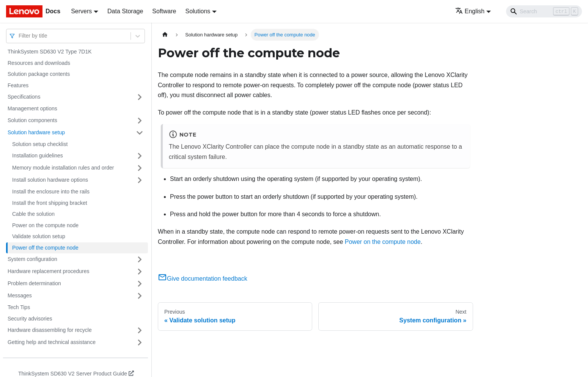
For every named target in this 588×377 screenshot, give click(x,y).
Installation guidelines (38, 156)
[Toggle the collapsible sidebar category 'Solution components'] (140, 121)
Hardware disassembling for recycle (50, 330)
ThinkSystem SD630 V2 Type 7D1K (50, 52)
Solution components (32, 120)
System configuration (32, 259)
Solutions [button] (198, 11)
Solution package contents (39, 74)
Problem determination (34, 283)
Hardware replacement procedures (49, 271)
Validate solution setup (39, 236)
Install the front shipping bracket (50, 203)
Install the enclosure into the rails (51, 192)
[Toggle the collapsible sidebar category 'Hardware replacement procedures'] (140, 272)
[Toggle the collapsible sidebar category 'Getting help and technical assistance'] (140, 342)
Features (18, 85)
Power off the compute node (45, 248)
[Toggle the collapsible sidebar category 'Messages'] (140, 296)
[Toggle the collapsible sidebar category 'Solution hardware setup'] (140, 133)
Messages (20, 295)
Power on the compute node (45, 225)
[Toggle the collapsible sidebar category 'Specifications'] (140, 97)
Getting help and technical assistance (52, 342)
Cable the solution (33, 214)
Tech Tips (19, 307)
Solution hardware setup (36, 132)
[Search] (544, 11)
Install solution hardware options (50, 180)
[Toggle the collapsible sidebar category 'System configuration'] (140, 259)
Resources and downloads (39, 63)
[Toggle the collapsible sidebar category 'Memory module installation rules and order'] (140, 168)
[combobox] (19, 36)
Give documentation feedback (203, 279)
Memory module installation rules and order (63, 168)
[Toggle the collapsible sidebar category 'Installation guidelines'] (140, 156)
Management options (32, 108)
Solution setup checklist (40, 144)
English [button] (470, 11)
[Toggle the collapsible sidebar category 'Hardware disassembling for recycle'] (140, 330)
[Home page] (165, 35)
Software (164, 11)
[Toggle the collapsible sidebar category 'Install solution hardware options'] (140, 180)
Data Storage (125, 11)
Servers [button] (81, 11)
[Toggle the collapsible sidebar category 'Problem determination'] (140, 284)
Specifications (24, 97)
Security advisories (30, 319)
